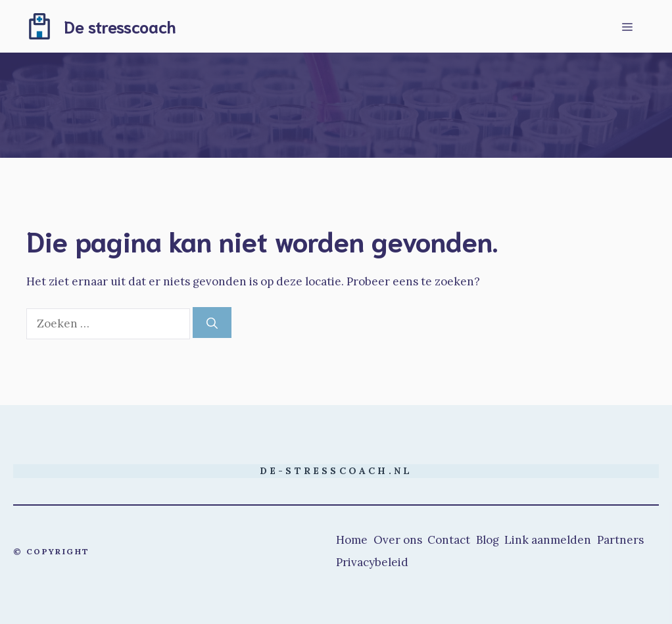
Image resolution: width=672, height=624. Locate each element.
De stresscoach (120, 26)
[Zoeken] (212, 323)
